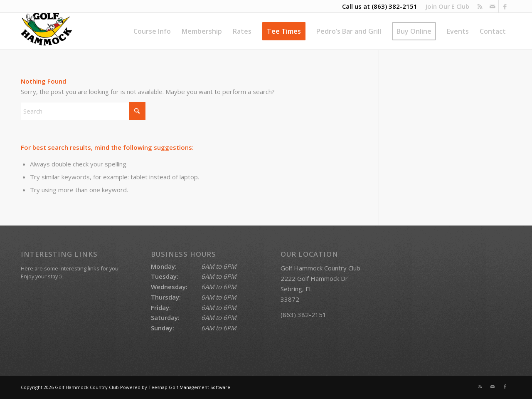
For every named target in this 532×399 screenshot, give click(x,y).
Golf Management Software (199, 387)
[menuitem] (445, 6)
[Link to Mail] (492, 6)
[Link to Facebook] (505, 6)
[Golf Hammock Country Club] (46, 31)
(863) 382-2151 (394, 6)
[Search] (83, 111)
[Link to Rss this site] (480, 6)
